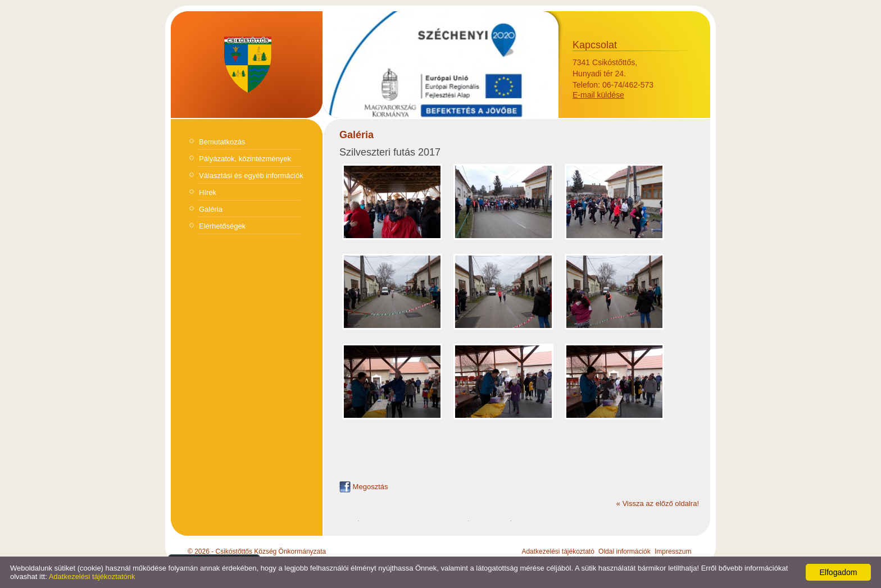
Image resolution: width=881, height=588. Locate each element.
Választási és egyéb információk (251, 176)
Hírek (208, 192)
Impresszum (673, 551)
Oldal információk (625, 551)
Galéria (211, 209)
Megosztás (364, 487)
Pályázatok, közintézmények (245, 159)
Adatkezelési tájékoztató (558, 551)
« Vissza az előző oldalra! (658, 503)
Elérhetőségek (222, 226)
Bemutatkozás (222, 142)
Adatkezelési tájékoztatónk (92, 576)
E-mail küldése (598, 95)
